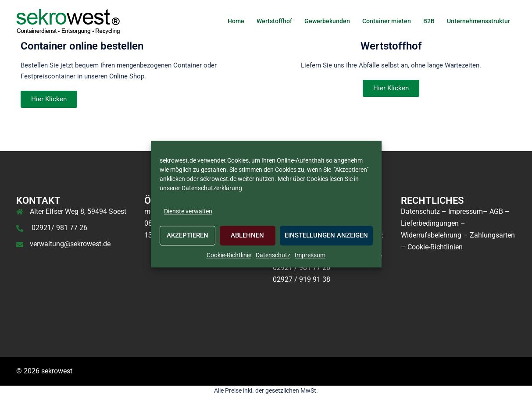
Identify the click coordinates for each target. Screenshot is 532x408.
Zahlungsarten (492, 235)
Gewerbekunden (327, 21)
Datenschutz (273, 255)
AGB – (500, 211)
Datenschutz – (424, 211)
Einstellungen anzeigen (326, 236)
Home (236, 21)
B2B (429, 21)
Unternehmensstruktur (478, 21)
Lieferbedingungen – (433, 223)
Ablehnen (247, 236)
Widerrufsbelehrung (431, 235)
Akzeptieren (187, 236)
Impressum (310, 255)
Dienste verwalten (188, 211)
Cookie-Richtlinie (229, 255)
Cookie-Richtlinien (435, 247)
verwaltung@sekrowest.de (70, 244)
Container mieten (387, 21)
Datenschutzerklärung (211, 188)
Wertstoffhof (274, 21)
